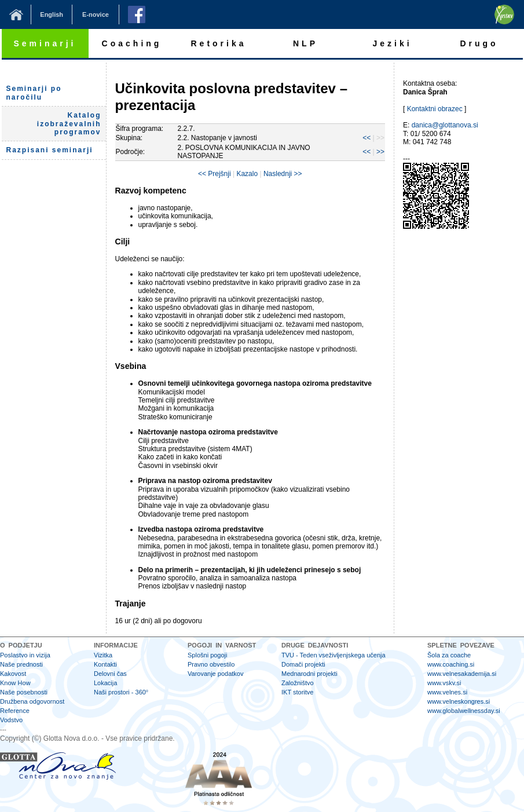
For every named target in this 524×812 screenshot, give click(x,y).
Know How (15, 683)
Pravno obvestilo (211, 664)
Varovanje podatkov (215, 674)
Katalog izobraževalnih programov (69, 124)
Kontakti (105, 664)
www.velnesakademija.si (462, 674)
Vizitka (103, 655)
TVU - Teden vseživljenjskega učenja (334, 655)
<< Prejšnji (215, 174)
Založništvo (298, 683)
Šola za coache (449, 655)
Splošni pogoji (208, 655)
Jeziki (392, 43)
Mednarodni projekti (309, 674)
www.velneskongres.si (459, 701)
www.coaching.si (451, 664)
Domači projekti (303, 664)
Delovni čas (110, 674)
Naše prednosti (21, 664)
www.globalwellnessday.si (464, 711)
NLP (305, 43)
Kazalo (247, 174)
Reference (15, 711)
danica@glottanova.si (445, 125)
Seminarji (45, 43)
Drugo (479, 43)
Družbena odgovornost (32, 701)
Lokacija (105, 683)
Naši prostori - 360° (121, 692)
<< (367, 138)
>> (380, 152)
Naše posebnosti (24, 692)
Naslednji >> (283, 174)
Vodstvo (11, 720)
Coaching (132, 43)
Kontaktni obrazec (435, 109)
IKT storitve (297, 692)
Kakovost (13, 674)
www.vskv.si (444, 683)
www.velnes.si (447, 692)
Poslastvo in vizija (25, 655)
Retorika (218, 43)
